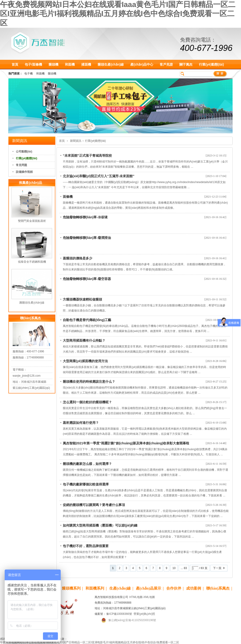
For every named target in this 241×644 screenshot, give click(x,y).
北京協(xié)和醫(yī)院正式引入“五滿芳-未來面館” (99, 176)
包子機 (28, 74)
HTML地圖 (136, 597)
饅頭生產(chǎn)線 (111, 64)
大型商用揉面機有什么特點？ (84, 340)
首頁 (15, 64)
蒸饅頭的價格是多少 (78, 258)
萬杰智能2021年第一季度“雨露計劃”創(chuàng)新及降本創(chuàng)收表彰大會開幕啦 (126, 443)
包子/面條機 (33, 64)
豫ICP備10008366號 (119, 614)
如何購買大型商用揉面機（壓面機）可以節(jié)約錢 (100, 525)
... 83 (184, 568)
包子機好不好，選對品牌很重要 (86, 546)
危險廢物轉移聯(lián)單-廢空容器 (87, 279)
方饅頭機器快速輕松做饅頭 (82, 299)
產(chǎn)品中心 (142, 64)
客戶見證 (166, 64)
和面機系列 (95, 588)
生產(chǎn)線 (120, 588)
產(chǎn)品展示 (149, 588)
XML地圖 (149, 597)
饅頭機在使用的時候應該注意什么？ (89, 382)
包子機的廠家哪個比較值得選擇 (86, 484)
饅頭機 (53, 64)
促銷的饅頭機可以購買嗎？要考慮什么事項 (94, 505)
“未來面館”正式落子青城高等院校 (87, 156)
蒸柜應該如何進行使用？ (81, 423)
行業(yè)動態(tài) (211, 64)
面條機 (68, 197)
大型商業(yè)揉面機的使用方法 (85, 361)
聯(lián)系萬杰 (218, 588)
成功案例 (194, 588)
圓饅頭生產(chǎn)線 (32, 303)
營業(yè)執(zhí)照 (144, 614)
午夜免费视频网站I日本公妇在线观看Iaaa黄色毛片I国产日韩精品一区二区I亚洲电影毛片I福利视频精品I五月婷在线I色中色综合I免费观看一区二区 (118, 14)
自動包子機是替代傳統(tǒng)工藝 (87, 320)
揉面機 (86, 64)
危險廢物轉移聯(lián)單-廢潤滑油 (87, 238)
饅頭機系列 (71, 588)
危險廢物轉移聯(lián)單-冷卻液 (85, 217)
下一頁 (217, 568)
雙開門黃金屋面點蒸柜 (32, 221)
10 (174, 568)
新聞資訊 (76, 141)
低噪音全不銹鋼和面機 (32, 262)
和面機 (70, 64)
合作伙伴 (174, 588)
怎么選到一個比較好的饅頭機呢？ (87, 402)
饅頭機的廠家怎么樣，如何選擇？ (87, 464)
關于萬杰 (186, 64)
